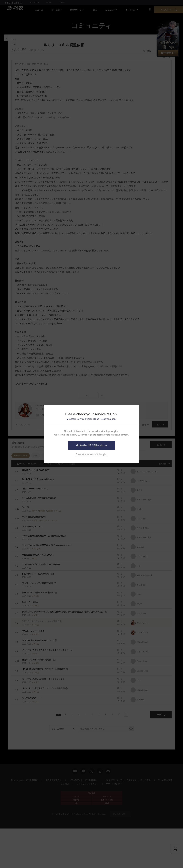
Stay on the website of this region (91, 454)
